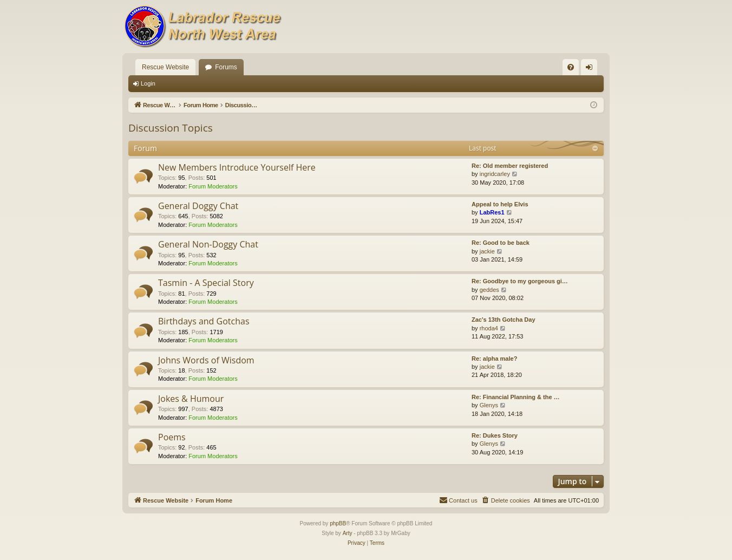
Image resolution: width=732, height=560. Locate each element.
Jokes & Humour (191, 399)
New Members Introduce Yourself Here (237, 167)
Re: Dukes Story (495, 435)
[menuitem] (571, 67)
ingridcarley (495, 174)
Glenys (489, 405)
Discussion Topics (171, 128)
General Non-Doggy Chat (208, 244)
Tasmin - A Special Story (206, 283)
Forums (226, 67)
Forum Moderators (213, 186)
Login (148, 83)
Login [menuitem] (592, 69)
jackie (487, 251)
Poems (172, 437)
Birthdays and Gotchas (204, 321)
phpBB (338, 523)
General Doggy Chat (198, 206)
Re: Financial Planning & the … (516, 397)
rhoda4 (489, 328)
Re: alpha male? (494, 359)
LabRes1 (492, 212)
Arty (348, 533)
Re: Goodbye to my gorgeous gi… (520, 281)
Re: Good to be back (501, 243)
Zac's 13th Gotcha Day (504, 320)
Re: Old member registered (510, 166)
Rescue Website (165, 67)
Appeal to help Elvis (500, 204)
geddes (489, 290)
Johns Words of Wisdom (206, 360)
